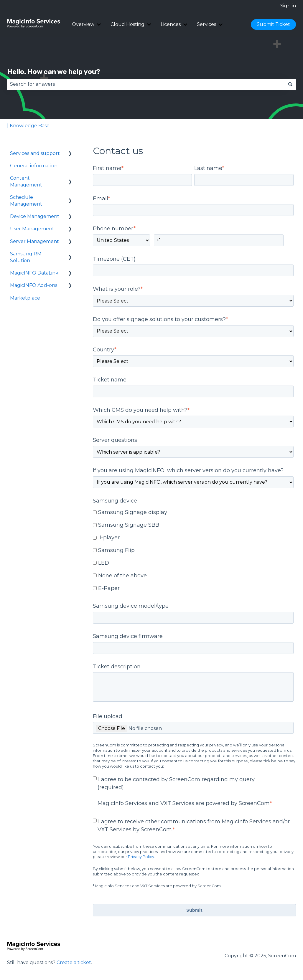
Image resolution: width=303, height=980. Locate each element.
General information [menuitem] (34, 166)
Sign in (288, 6)
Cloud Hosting (127, 24)
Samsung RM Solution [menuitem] (26, 257)
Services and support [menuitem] (35, 153)
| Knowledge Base (28, 126)
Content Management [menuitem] (26, 181)
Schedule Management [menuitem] (26, 200)
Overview (83, 24)
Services (206, 24)
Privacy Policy (141, 857)
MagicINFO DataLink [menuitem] (34, 273)
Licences (171, 24)
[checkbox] (193, 551)
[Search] (290, 84)
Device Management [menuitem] (35, 216)
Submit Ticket (273, 24)
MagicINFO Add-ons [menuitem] (34, 285)
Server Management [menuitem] (34, 241)
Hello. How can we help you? (54, 72)
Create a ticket (74, 962)
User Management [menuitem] (32, 229)
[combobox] (146, 84)
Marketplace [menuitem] (25, 298)
